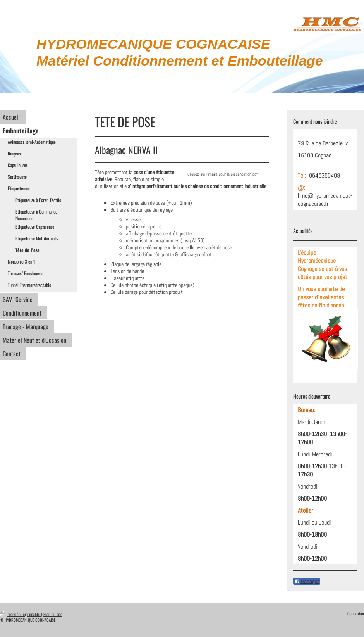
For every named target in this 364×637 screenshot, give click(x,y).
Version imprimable (21, 614)
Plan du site (53, 614)
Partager (307, 582)
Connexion (356, 613)
